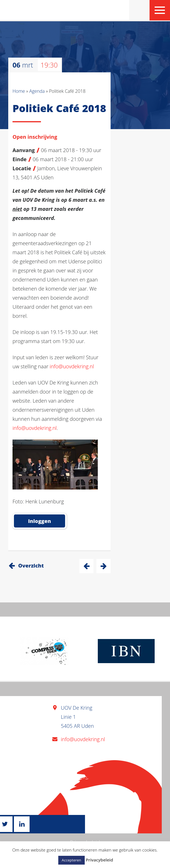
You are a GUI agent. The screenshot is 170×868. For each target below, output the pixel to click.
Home (19, 91)
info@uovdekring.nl (72, 366)
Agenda (37, 91)
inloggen (40, 521)
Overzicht (31, 566)
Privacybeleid (99, 860)
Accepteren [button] (71, 860)
